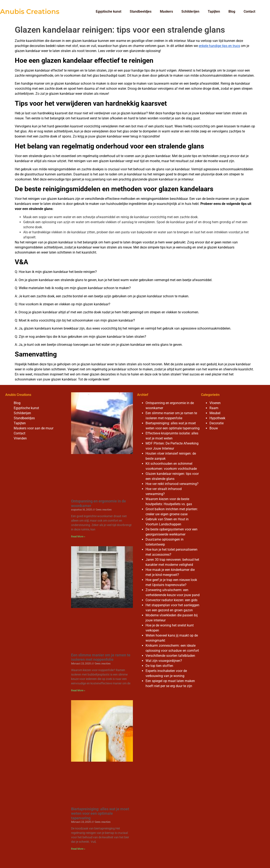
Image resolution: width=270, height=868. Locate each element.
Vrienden (20, 438)
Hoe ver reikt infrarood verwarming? (172, 484)
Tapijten (214, 11)
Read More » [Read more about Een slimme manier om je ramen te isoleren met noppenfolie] (78, 690)
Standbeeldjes (141, 11)
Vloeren (215, 403)
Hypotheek (217, 418)
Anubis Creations (30, 11)
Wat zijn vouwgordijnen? (164, 661)
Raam (214, 408)
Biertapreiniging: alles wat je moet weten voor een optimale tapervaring (100, 813)
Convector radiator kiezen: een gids (171, 600)
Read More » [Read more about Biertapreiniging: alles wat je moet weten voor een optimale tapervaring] (78, 849)
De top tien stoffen (159, 666)
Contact (249, 11)
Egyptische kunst (109, 11)
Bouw (214, 428)
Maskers (166, 11)
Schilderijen (190, 11)
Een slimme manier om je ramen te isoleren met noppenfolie (101, 657)
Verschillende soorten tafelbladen (170, 656)
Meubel (215, 413)
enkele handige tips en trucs (219, 46)
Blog (232, 11)
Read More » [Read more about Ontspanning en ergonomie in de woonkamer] (78, 537)
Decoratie (217, 423)
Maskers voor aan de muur (34, 428)
